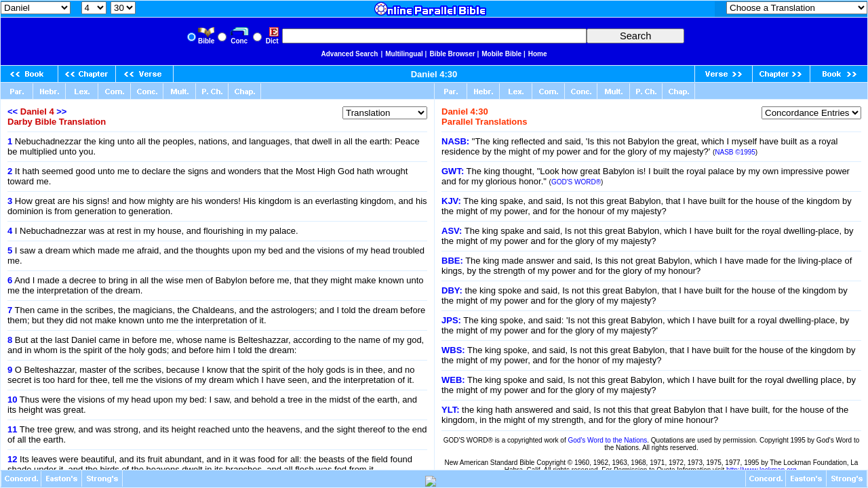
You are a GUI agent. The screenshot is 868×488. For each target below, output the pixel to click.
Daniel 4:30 (434, 74)
